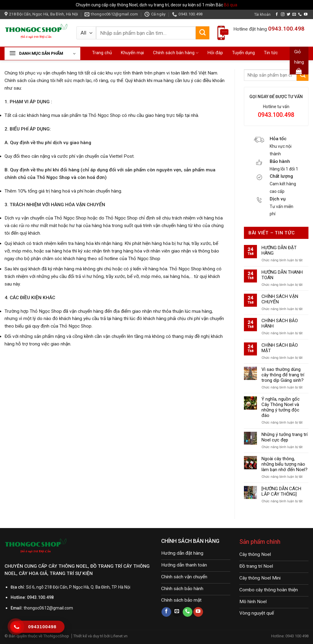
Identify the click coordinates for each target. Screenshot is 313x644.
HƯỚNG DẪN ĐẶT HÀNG (279, 250)
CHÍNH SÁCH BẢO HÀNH (280, 323)
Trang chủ (102, 53)
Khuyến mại (132, 53)
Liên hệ (185, 65)
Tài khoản (262, 14)
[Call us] (300, 14)
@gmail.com (61, 608)
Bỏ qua (231, 5)
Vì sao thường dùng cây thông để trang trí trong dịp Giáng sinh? (283, 375)
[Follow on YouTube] (306, 14)
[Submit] (202, 33)
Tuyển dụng (243, 53)
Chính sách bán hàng (176, 53)
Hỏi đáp (215, 53)
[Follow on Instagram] (283, 14)
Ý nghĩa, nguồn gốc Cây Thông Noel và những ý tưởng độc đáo (281, 407)
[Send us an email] (294, 14)
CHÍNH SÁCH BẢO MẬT (280, 348)
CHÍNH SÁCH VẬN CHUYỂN (280, 299)
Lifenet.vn (119, 636)
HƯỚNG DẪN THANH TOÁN (282, 275)
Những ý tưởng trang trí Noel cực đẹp (285, 437)
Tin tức (271, 53)
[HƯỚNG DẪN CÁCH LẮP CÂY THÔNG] (281, 491)
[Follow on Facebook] (277, 14)
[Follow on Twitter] (288, 14)
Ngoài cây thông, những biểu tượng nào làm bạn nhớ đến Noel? (285, 464)
